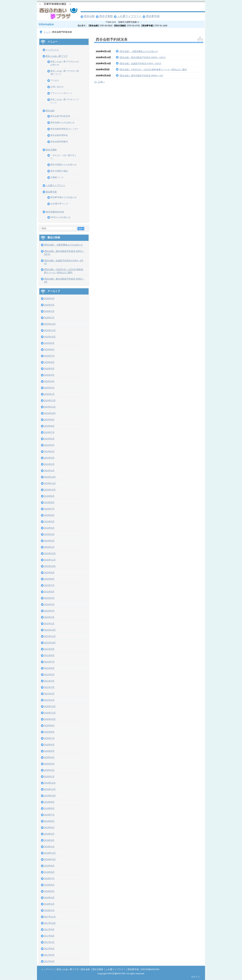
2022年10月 (50, 566)
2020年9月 (49, 725)
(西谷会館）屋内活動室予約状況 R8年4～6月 (141, 76)
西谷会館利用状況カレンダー (65, 129)
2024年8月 (49, 426)
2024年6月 (49, 439)
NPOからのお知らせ (60, 217)
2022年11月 (50, 560)
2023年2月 (49, 541)
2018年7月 (49, 878)
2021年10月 (50, 643)
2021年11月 (50, 636)
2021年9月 (49, 649)
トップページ (52, 50)
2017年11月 (50, 917)
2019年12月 (50, 783)
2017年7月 (49, 942)
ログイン (196, 977)
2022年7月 (49, 585)
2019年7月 (49, 815)
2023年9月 (49, 496)
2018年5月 (49, 891)
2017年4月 (49, 961)
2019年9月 (49, 802)
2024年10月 (50, 413)
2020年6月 (49, 745)
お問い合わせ (57, 87)
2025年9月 (49, 343)
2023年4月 (49, 528)
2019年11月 (50, 789)
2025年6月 (49, 362)
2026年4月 (49, 298)
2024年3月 (49, 458)
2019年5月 (49, 827)
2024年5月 (49, 445)
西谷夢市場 (153, 16)
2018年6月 (49, 885)
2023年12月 (50, 477)
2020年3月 (49, 764)
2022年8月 (49, 579)
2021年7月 (49, 662)
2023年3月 (49, 534)
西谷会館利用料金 (59, 135)
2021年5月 (49, 674)
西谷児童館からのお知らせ (64, 165)
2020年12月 (50, 706)
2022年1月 (49, 624)
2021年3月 (49, 687)
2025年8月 (49, 349)
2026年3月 (49, 305)
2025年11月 (50, 330)
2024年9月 (49, 420)
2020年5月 (49, 751)
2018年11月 (50, 853)
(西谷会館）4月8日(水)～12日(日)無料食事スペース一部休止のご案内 (153, 70)
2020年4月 (49, 757)
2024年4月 (49, 451)
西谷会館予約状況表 (60, 116)
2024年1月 (49, 471)
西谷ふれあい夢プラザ (57, 56)
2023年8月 (49, 502)
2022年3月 (49, 611)
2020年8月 (49, 732)
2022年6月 (49, 592)
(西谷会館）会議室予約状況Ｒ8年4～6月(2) (140, 63)
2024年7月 (49, 432)
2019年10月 (50, 796)
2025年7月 (49, 356)
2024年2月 (49, 464)
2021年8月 (49, 655)
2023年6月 (49, 515)
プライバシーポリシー (61, 93)
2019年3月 (49, 840)
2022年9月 (49, 573)
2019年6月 (49, 821)
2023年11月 (50, 483)
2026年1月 (49, 318)
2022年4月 (49, 604)
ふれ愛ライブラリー (129, 16)
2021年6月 (49, 668)
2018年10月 (50, 859)
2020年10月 (50, 719)
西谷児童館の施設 (59, 171)
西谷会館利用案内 (59, 142)
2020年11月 (50, 713)
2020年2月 (49, 770)
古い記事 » (99, 82)
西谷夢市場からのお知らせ (64, 197)
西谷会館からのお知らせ (62, 123)
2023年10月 (50, 490)
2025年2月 (49, 388)
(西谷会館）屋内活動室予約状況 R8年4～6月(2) (143, 57)
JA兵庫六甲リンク (59, 204)
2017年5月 (49, 955)
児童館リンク (57, 177)
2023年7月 (49, 509)
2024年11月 (50, 407)
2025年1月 (49, 394)
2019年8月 (49, 808)
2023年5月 (49, 522)
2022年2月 (49, 617)
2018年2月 (49, 904)
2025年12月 (50, 324)
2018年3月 (49, 898)
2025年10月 (50, 337)
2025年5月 (49, 369)
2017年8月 (49, 936)
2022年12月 (50, 553)
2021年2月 (49, 694)
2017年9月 (49, 929)
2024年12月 (50, 400)
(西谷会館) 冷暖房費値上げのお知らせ (139, 51)
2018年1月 (49, 910)
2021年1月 (49, 700)
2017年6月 (49, 949)
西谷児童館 (106, 16)
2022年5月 (49, 598)
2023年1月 (49, 547)
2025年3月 (49, 381)
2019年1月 (49, 847)
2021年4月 (49, 681)
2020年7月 (49, 738)
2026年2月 (49, 311)
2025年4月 (49, 375)
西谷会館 (89, 16)
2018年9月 (49, 866)
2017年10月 (50, 923)
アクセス (55, 80)
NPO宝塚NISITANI (55, 212)
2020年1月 (49, 776)
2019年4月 (49, 834)
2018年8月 (49, 872)
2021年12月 (50, 630)
